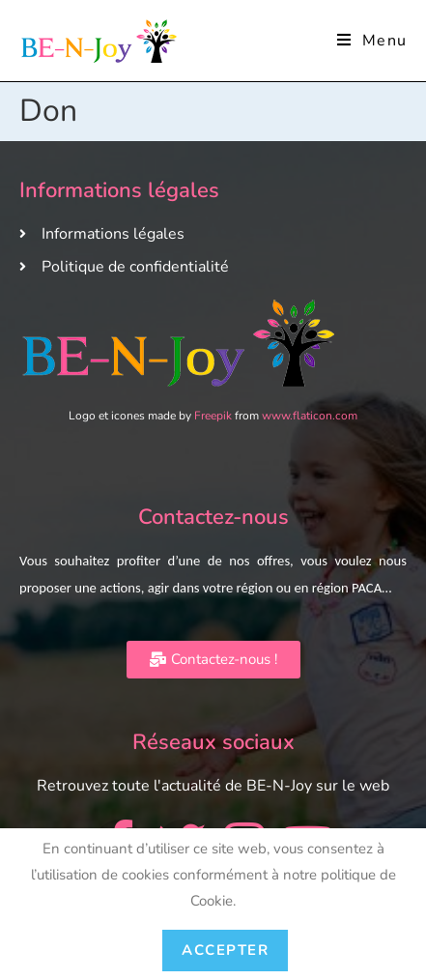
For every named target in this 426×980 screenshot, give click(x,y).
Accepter (225, 950)
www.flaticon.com (310, 416)
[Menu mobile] (372, 41)
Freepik (213, 416)
